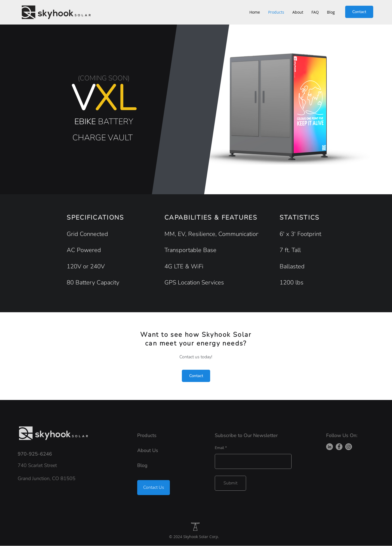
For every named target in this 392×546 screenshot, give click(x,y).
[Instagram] (349, 447)
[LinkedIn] (330, 447)
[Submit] (230, 483)
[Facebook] (339, 447)
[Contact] (359, 12)
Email (219, 448)
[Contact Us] (154, 488)
